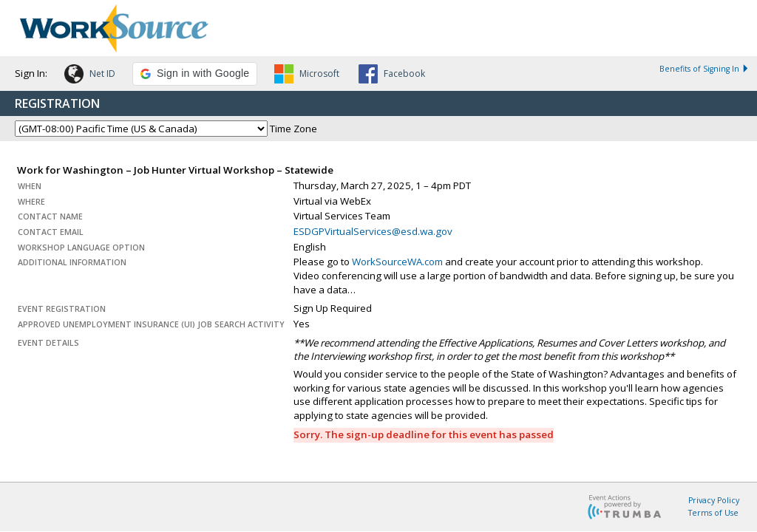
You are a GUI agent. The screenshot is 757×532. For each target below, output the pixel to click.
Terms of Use (713, 513)
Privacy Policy (714, 500)
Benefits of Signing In (705, 69)
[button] (90, 76)
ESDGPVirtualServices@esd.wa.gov (373, 231)
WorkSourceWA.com (397, 262)
